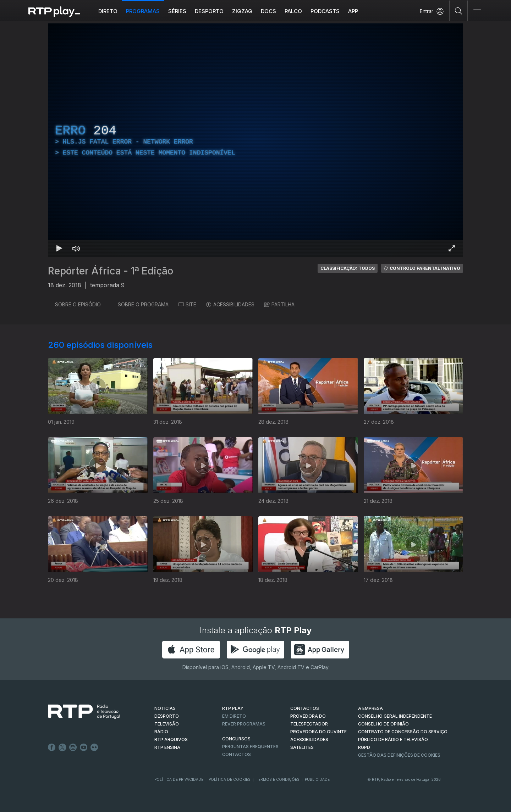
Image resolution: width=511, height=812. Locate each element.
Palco (293, 11)
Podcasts (325, 11)
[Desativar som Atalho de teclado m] (76, 248)
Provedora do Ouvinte (318, 732)
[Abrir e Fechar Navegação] (477, 12)
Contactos (237, 754)
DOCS (268, 11)
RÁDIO (161, 732)
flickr (94, 747)
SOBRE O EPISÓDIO (74, 304)
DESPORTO (167, 716)
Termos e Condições (278, 779)
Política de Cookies (230, 779)
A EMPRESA (370, 708)
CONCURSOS (236, 739)
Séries (177, 11)
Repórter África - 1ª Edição (111, 271)
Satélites (302, 747)
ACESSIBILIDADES (230, 304)
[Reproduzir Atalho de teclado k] (59, 248)
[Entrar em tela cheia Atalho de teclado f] (452, 248)
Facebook (52, 747)
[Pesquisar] (459, 11)
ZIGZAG (242, 11)
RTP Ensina (167, 747)
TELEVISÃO (167, 724)
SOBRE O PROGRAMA (140, 304)
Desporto (209, 11)
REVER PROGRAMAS (244, 724)
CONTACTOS (305, 708)
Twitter (62, 747)
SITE (187, 304)
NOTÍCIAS (165, 708)
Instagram (73, 747)
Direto (108, 11)
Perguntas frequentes (250, 747)
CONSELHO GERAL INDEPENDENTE (395, 716)
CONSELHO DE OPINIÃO (383, 724)
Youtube (84, 747)
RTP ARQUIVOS (171, 739)
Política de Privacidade (179, 779)
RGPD (364, 747)
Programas (143, 11)
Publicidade (317, 779)
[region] (255, 140)
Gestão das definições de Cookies (399, 755)
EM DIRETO (234, 716)
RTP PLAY (233, 708)
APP (353, 11)
